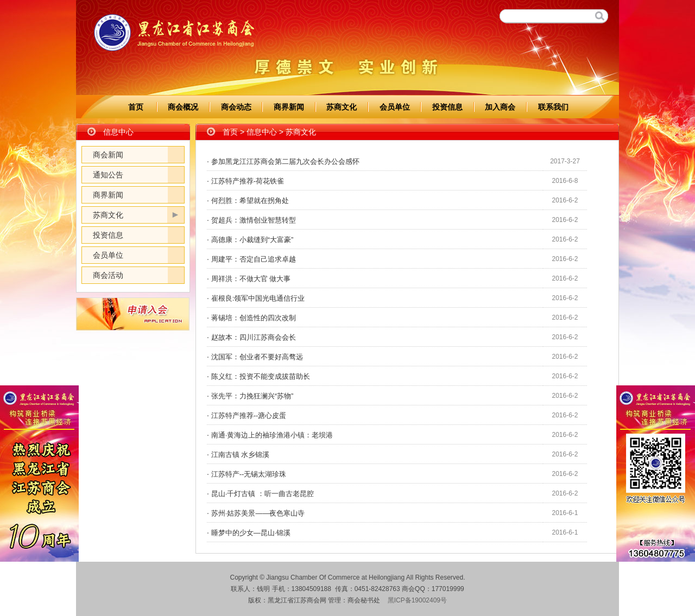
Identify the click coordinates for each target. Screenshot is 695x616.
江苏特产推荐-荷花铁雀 (248, 181)
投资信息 (447, 107)
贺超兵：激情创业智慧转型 (254, 220)
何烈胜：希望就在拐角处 (250, 201)
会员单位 (395, 107)
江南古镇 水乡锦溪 (241, 455)
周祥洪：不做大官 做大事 (251, 279)
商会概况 (183, 107)
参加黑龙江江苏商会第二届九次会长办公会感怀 (285, 161)
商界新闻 (289, 107)
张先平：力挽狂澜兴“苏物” (252, 396)
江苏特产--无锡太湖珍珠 (249, 474)
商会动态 (236, 107)
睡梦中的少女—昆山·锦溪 (251, 533)
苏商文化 (342, 107)
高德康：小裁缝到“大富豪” (252, 240)
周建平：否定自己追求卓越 (254, 259)
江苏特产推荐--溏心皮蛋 (249, 415)
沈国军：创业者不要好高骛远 (257, 357)
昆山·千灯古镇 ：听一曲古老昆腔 (263, 494)
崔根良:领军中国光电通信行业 (258, 298)
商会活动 (108, 275)
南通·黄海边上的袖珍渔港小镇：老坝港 (272, 435)
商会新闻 (108, 155)
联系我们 (553, 107)
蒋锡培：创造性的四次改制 (254, 318)
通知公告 (108, 175)
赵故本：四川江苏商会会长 (254, 337)
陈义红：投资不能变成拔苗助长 (261, 376)
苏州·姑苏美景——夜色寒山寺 (258, 513)
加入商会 (500, 107)
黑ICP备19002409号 (417, 600)
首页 (136, 107)
